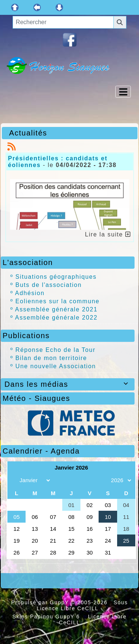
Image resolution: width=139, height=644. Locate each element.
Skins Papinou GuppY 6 (48, 617)
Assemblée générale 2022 (57, 318)
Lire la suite (108, 234)
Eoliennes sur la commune (58, 301)
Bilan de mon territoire (51, 358)
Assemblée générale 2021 (57, 309)
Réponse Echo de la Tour (56, 350)
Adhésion (30, 293)
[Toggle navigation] (123, 92)
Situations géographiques (56, 277)
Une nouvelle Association (56, 366)
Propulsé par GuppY (41, 602)
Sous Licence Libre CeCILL (82, 605)
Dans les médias (68, 384)
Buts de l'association (49, 285)
